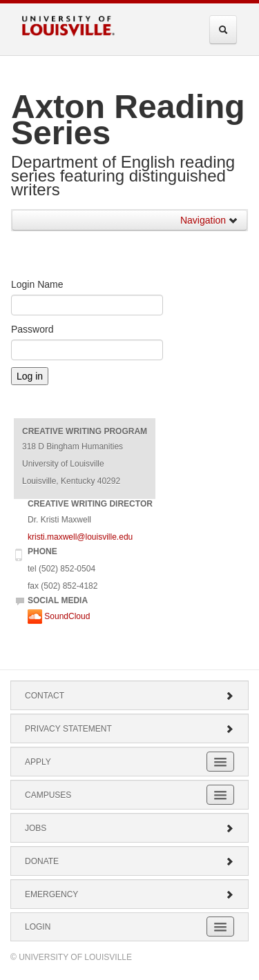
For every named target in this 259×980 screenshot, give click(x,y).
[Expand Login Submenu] (220, 927)
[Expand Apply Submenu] (220, 762)
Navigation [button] (209, 220)
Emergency (129, 894)
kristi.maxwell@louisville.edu (80, 537)
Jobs (129, 828)
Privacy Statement (129, 729)
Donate (129, 861)
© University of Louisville (71, 957)
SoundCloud (59, 616)
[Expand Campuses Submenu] (220, 795)
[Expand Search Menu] (223, 30)
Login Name (37, 284)
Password (32, 329)
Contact (129, 696)
